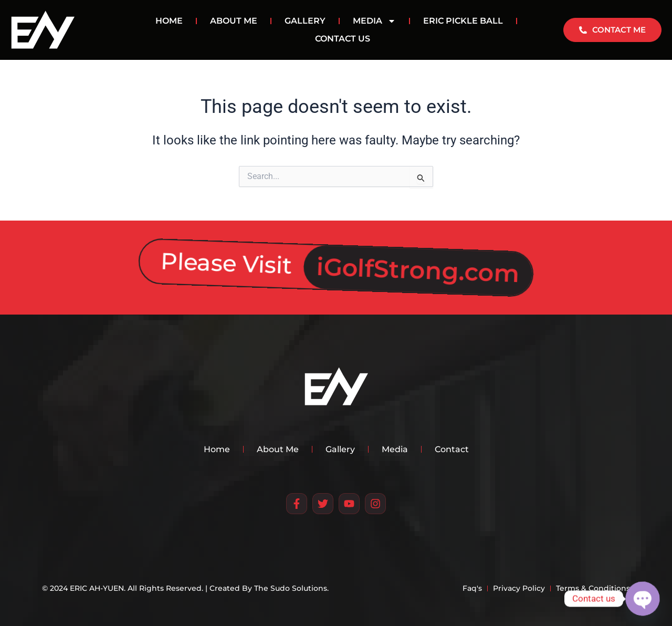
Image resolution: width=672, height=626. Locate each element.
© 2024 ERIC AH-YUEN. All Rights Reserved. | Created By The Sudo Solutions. (185, 588)
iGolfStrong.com (418, 263)
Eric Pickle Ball (463, 21)
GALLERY (305, 21)
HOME (169, 21)
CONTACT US (343, 39)
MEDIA (374, 21)
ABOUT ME (234, 21)
